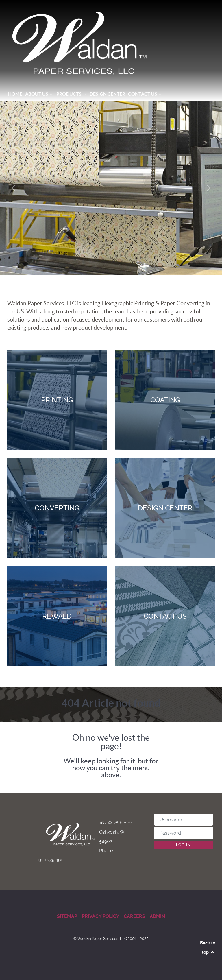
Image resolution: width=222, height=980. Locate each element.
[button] (14, 188)
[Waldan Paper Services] (111, 43)
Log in (184, 845)
